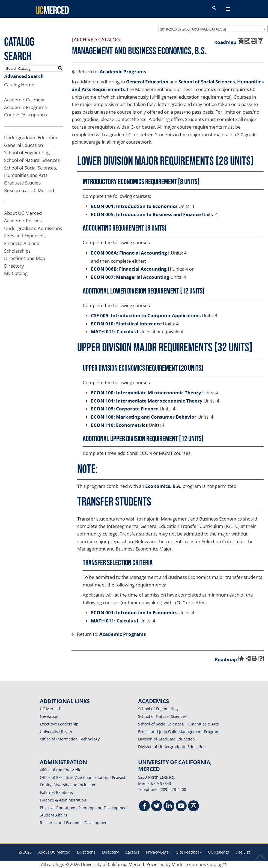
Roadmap (225, 42)
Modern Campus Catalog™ (199, 864)
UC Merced (50, 709)
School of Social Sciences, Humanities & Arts (178, 724)
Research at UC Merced (29, 190)
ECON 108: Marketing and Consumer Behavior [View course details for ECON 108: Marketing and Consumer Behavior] (144, 417)
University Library (56, 732)
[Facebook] (144, 807)
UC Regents (218, 852)
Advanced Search (24, 76)
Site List (243, 852)
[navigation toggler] (228, 9)
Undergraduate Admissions (33, 228)
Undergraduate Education (31, 137)
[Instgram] (193, 807)
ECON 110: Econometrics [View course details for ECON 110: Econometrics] (119, 425)
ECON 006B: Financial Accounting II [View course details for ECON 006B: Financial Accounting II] (131, 269)
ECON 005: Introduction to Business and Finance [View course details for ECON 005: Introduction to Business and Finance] (146, 214)
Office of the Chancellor (61, 770)
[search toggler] (214, 8)
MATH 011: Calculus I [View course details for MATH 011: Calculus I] (115, 332)
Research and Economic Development (74, 823)
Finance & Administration (63, 800)
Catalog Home (19, 85)
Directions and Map (25, 258)
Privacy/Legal (158, 852)
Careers (132, 852)
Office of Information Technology (70, 739)
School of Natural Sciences (32, 160)
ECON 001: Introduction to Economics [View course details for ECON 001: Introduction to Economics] (134, 206)
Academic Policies (23, 221)
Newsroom (50, 716)
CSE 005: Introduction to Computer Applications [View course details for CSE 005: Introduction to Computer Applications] (146, 315)
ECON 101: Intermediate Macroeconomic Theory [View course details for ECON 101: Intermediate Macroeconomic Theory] (147, 401)
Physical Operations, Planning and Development (84, 808)
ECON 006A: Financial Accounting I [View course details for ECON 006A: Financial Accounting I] (130, 253)
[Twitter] (157, 807)
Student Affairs (53, 815)
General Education (23, 145)
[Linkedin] (169, 807)
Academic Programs (25, 107)
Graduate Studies (22, 183)
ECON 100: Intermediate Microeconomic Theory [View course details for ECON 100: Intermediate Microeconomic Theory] (146, 393)
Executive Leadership (59, 724)
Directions (86, 852)
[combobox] (213, 29)
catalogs (56, 864)
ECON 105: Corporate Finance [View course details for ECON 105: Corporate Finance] (125, 409)
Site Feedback (189, 852)
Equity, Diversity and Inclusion (68, 785)
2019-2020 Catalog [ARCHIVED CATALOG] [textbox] (193, 29)
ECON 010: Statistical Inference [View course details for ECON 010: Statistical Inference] (126, 324)
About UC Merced (23, 213)
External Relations (56, 792)
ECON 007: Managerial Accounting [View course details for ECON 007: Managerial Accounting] (130, 277)
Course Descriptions (26, 115)
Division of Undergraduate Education (172, 747)
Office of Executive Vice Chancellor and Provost (83, 777)
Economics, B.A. (163, 486)
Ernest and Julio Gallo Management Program (179, 732)
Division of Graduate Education (166, 739)
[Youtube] (181, 807)
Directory (14, 266)
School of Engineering (27, 152)
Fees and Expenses (24, 236)
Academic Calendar (25, 100)
